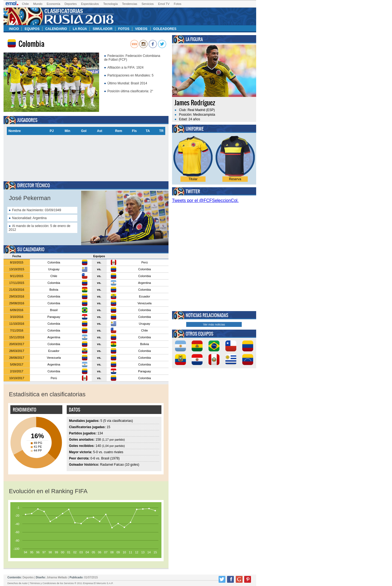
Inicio (14, 29)
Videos (141, 29)
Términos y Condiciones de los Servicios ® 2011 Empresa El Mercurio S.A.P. (71, 583)
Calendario (56, 29)
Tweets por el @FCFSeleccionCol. (205, 200)
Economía (54, 4)
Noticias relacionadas (207, 315)
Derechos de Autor (18, 583)
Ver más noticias (214, 324)
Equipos (32, 29)
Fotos (178, 4)
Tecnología (110, 4)
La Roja (80, 29)
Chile (25, 4)
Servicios (148, 4)
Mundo (38, 4)
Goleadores (165, 29)
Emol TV (164, 4)
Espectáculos (90, 4)
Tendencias (130, 4)
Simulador (102, 29)
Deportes (71, 4)
